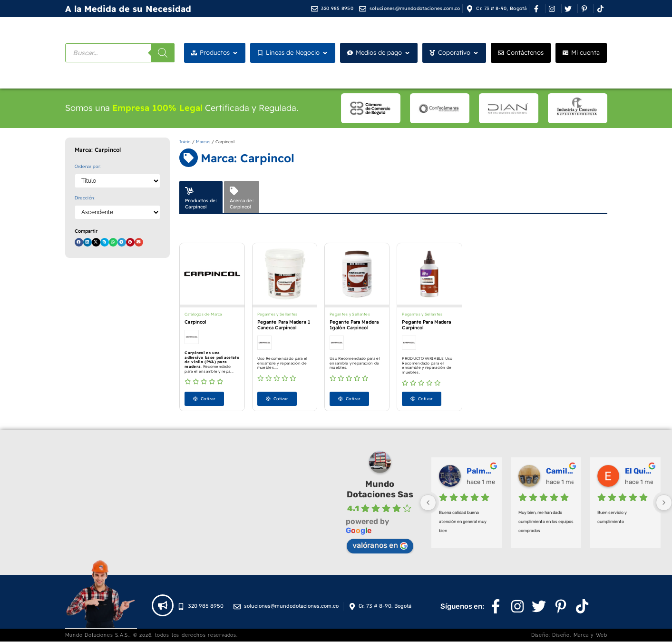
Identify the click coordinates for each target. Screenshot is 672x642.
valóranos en (380, 546)
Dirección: (85, 198)
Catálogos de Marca (203, 314)
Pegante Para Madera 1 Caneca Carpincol (284, 325)
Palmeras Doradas (481, 471)
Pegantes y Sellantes (278, 314)
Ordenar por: (88, 167)
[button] (79, 242)
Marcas (203, 142)
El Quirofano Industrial (639, 471)
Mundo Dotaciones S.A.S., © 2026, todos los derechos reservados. (151, 635)
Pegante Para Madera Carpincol (426, 325)
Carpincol (195, 322)
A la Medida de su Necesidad (128, 9)
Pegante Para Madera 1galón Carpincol (354, 325)
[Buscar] (163, 53)
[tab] (201, 197)
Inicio (185, 142)
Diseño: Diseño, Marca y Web (569, 635)
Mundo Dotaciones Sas (380, 490)
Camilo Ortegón (560, 471)
